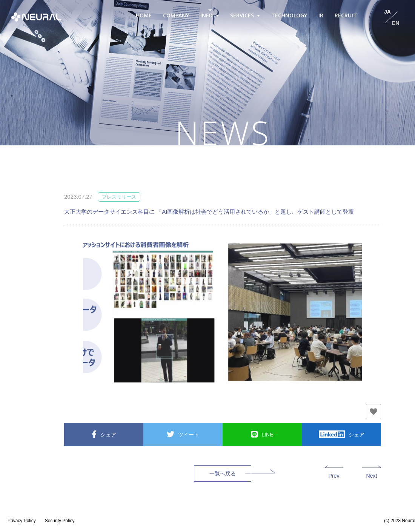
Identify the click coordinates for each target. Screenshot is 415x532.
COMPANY (176, 15)
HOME (144, 15)
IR (321, 15)
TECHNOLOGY (289, 15)
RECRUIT (346, 15)
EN (396, 23)
